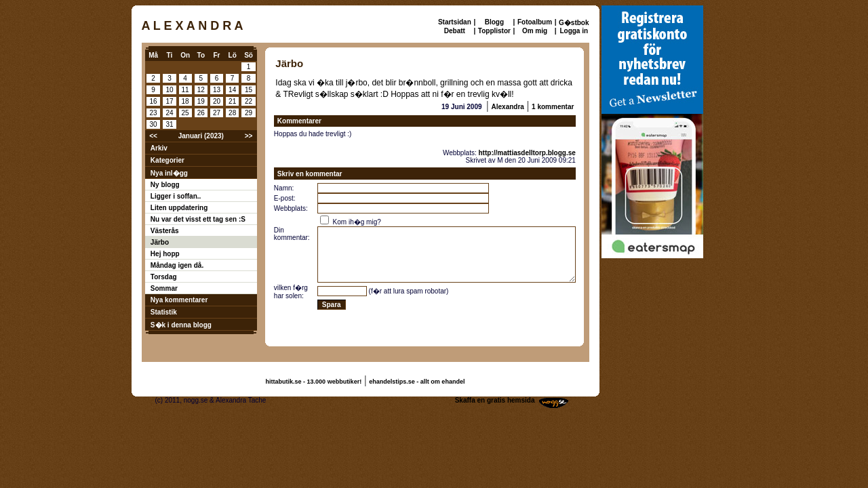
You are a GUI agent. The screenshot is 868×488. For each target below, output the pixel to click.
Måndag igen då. (177, 265)
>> (249, 136)
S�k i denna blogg (181, 325)
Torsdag (164, 277)
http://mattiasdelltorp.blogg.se (527, 153)
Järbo (160, 242)
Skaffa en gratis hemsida (495, 400)
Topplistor (494, 31)
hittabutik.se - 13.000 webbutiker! (314, 382)
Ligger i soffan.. (176, 196)
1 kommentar (553, 107)
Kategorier (167, 160)
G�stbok (574, 23)
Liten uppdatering (179, 208)
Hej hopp (165, 254)
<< (153, 136)
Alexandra (508, 107)
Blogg (494, 22)
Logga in (574, 31)
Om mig (535, 31)
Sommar (164, 288)
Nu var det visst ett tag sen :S (198, 219)
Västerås (165, 231)
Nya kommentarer (179, 300)
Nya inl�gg (169, 173)
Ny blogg (165, 185)
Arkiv (159, 148)
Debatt (455, 31)
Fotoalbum (535, 22)
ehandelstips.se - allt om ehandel (417, 382)
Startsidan (455, 22)
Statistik (164, 312)
